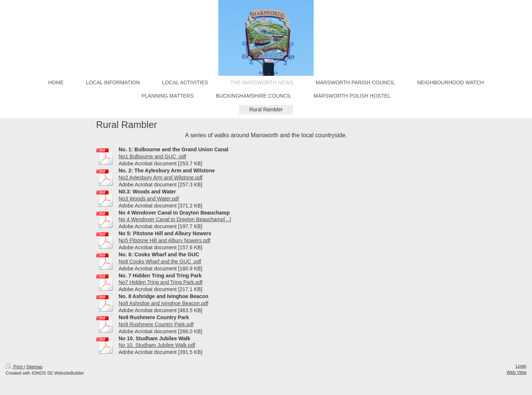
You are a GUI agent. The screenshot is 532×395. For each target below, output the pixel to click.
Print (15, 367)
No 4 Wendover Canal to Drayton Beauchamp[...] (175, 219)
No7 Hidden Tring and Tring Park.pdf (161, 282)
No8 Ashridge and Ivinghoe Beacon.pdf (163, 303)
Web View (516, 372)
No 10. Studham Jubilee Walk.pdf (157, 345)
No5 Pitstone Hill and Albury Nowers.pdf (164, 240)
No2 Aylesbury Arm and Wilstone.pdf (161, 178)
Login (521, 366)
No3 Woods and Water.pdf (149, 199)
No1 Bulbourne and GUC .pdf (152, 156)
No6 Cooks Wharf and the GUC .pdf (160, 261)
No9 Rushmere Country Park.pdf (156, 324)
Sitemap (34, 367)
